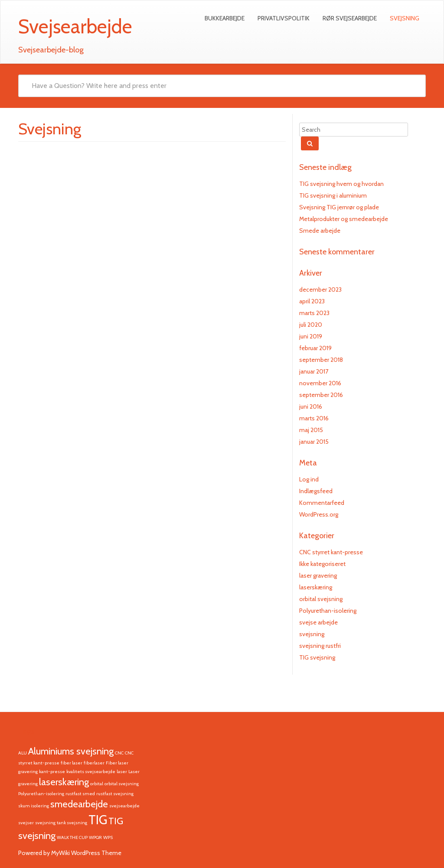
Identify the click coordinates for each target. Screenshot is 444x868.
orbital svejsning (321, 599)
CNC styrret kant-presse (331, 552)
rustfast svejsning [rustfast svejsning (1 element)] (115, 794)
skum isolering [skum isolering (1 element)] (34, 806)
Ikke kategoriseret (322, 564)
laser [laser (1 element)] (122, 772)
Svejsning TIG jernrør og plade (339, 207)
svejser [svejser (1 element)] (26, 823)
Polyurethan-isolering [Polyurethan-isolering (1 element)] (41, 794)
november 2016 (320, 383)
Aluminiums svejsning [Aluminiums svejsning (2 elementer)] (71, 751)
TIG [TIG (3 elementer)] (98, 820)
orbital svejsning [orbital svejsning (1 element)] (122, 784)
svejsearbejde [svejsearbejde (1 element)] (124, 806)
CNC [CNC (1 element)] (119, 753)
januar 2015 (314, 442)
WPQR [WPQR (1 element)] (95, 837)
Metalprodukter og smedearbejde (344, 219)
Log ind (309, 479)
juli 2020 (311, 325)
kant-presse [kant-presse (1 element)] (52, 772)
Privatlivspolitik (284, 18)
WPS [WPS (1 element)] (108, 837)
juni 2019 (311, 336)
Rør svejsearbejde (350, 18)
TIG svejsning (317, 657)
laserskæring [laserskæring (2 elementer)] (64, 782)
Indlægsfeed (316, 491)
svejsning (312, 634)
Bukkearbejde (225, 18)
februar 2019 (315, 348)
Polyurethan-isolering (328, 611)
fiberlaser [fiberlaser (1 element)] (94, 763)
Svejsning (405, 18)
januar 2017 (314, 371)
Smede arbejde (320, 231)
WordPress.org (319, 514)
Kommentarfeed (322, 503)
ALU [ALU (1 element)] (23, 753)
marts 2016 (314, 418)
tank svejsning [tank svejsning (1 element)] (72, 823)
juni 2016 (311, 406)
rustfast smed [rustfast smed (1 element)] (80, 794)
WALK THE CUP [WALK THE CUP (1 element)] (72, 837)
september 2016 (321, 395)
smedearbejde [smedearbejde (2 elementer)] (79, 804)
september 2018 (321, 360)
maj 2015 (311, 430)
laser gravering (318, 575)
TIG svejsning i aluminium (333, 195)
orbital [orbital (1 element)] (97, 784)
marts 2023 (314, 313)
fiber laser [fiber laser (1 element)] (72, 763)
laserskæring (316, 587)
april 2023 (312, 301)
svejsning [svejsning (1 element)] (45, 823)
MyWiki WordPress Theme (86, 853)
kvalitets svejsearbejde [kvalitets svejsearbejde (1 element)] (91, 772)
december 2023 (320, 289)
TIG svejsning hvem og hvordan (341, 184)
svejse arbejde (318, 622)
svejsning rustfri (320, 646)
